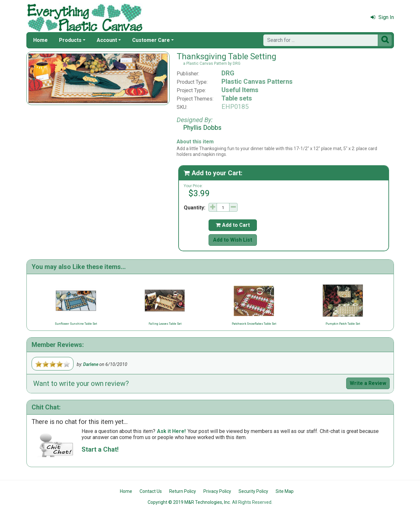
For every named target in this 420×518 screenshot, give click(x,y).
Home (40, 40)
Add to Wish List (233, 240)
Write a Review (368, 383)
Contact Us (151, 491)
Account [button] (107, 40)
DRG (228, 73)
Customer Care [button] (151, 40)
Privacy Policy (217, 491)
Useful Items (240, 90)
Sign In (382, 17)
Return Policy (183, 491)
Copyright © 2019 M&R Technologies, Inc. (189, 502)
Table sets (237, 98)
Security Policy (253, 491)
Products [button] (70, 40)
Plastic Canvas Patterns (257, 82)
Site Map (285, 491)
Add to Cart (233, 225)
